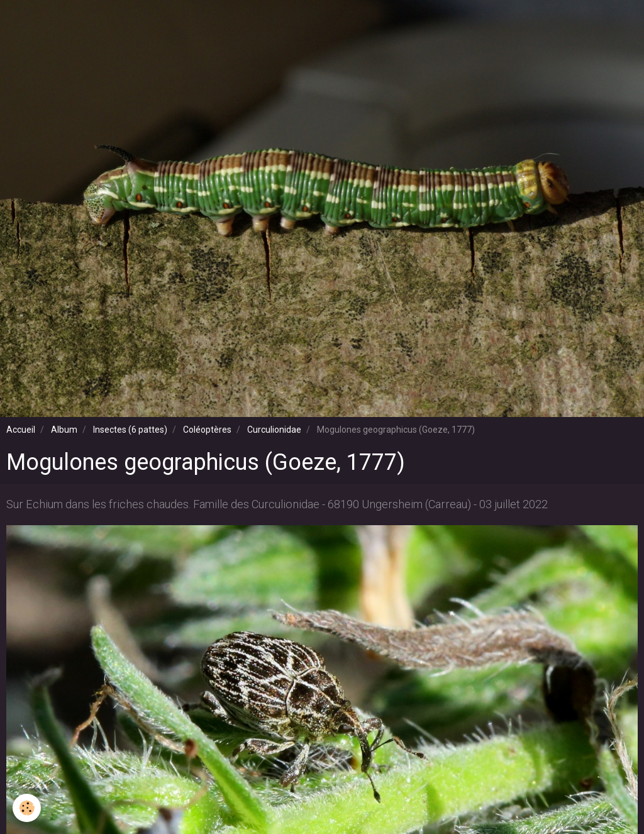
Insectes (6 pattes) (130, 430)
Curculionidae (274, 430)
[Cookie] (27, 808)
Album (64, 430)
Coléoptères (207, 430)
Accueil (21, 430)
